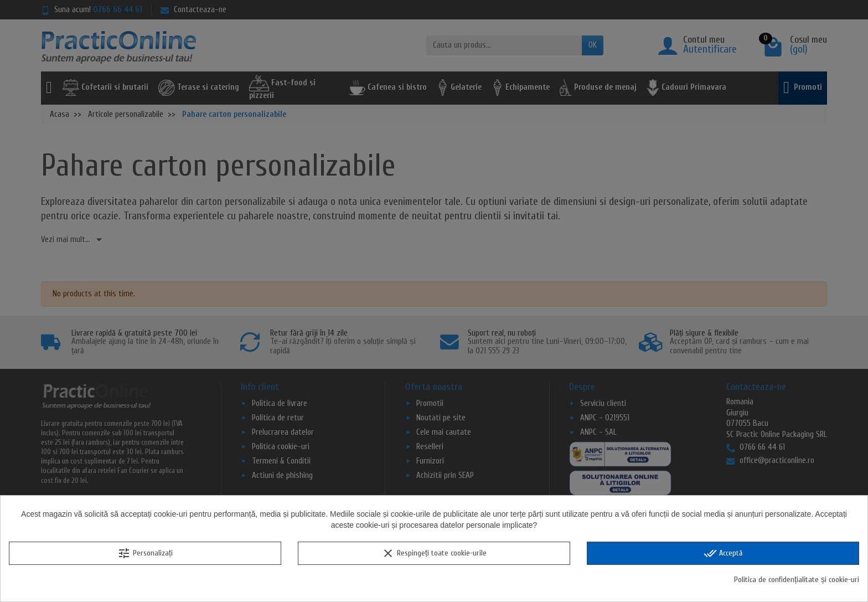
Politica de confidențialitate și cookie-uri (797, 580)
